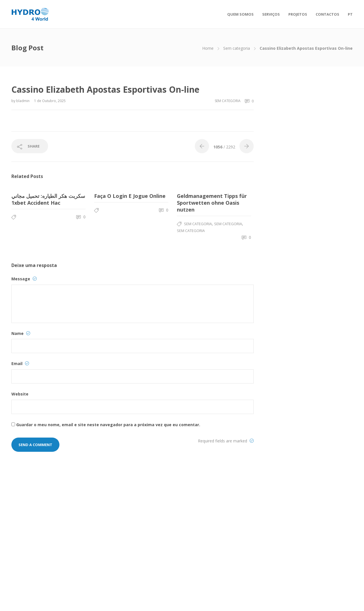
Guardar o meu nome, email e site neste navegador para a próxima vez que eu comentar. (108, 425)
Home (208, 48)
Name (21, 333)
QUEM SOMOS (240, 14)
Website (20, 394)
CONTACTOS (327, 14)
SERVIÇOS (271, 14)
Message (24, 279)
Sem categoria (237, 48)
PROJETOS (298, 14)
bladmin (23, 101)
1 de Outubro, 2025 (50, 101)
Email (20, 364)
